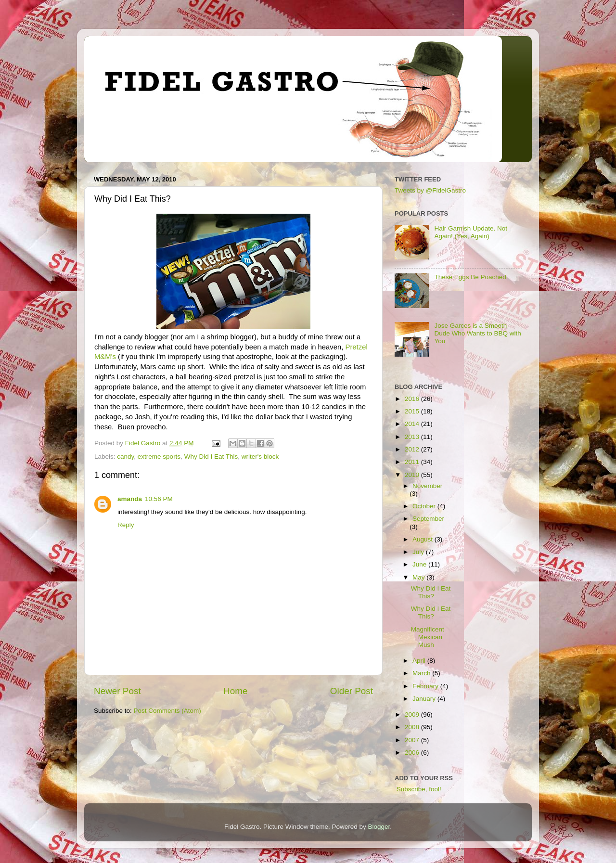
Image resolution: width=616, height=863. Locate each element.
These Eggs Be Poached (470, 277)
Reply (126, 525)
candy (125, 457)
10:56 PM (159, 499)
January (425, 699)
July (419, 552)
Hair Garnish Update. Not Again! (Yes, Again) (471, 232)
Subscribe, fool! (418, 789)
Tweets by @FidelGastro (430, 190)
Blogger (379, 827)
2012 (413, 449)
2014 (413, 424)
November (427, 486)
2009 (413, 715)
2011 (413, 462)
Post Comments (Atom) (167, 711)
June (420, 564)
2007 (413, 740)
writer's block (260, 457)
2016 (413, 399)
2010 (413, 475)
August (423, 539)
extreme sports (159, 457)
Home (235, 691)
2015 (413, 411)
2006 (413, 753)
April (420, 661)
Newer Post (117, 691)
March (422, 673)
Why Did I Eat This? (431, 592)
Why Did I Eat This (211, 457)
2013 (413, 437)
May (419, 577)
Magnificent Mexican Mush (428, 637)
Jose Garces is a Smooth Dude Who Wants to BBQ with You (477, 333)
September (428, 519)
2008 (413, 727)
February (426, 686)
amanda (130, 499)
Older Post (352, 691)
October (425, 506)
